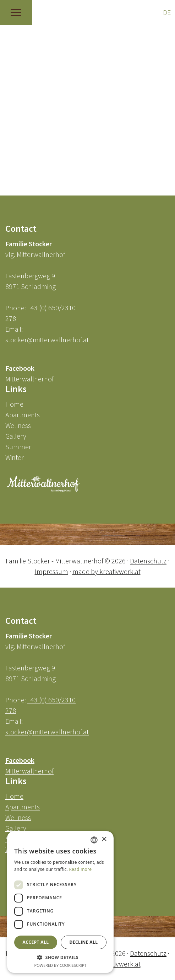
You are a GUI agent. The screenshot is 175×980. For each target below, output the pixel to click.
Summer (18, 447)
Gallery (16, 436)
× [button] (104, 839)
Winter (15, 457)
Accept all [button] (36, 942)
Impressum (51, 571)
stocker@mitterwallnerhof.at (47, 340)
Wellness (18, 425)
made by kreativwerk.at (106, 571)
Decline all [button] (84, 942)
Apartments (23, 415)
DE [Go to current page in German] (167, 12)
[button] (60, 957)
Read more (80, 869)
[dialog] (60, 902)
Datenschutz (148, 561)
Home (14, 404)
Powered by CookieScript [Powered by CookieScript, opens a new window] (61, 965)
